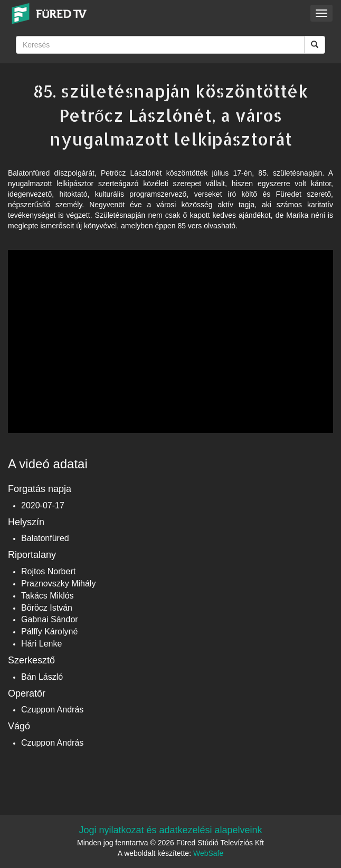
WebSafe (208, 853)
